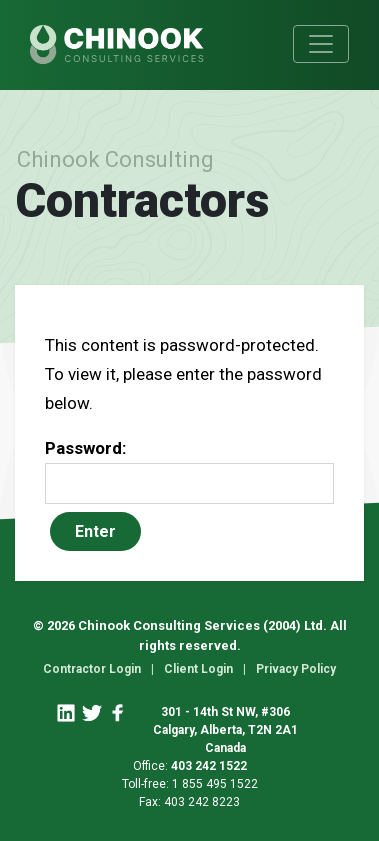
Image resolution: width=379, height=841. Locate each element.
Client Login (198, 669)
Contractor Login (92, 669)
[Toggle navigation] (321, 44)
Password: (189, 471)
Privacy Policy (296, 669)
